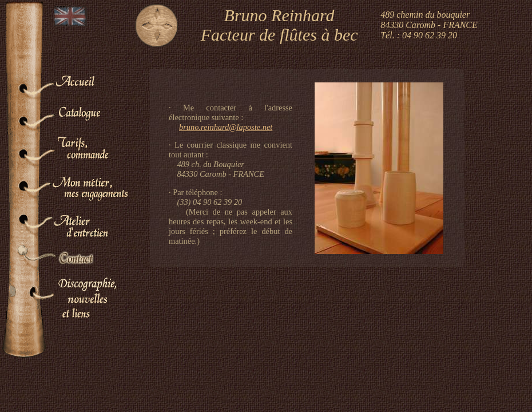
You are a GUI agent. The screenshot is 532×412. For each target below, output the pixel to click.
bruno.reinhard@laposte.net (226, 127)
